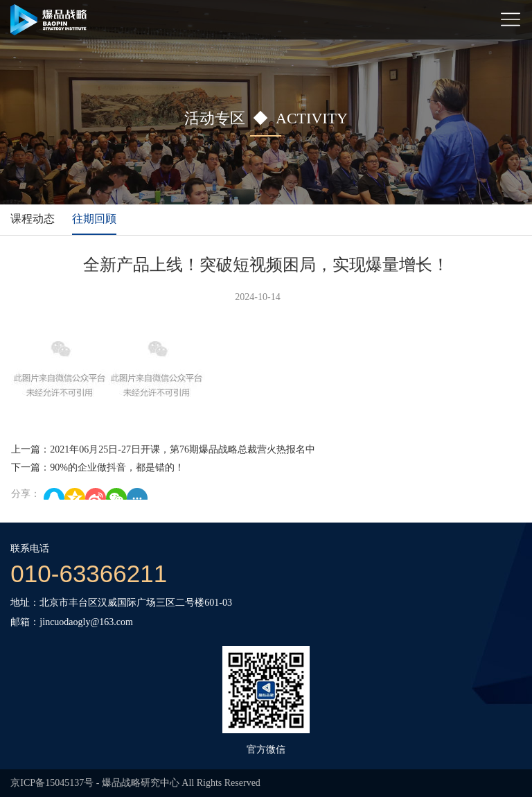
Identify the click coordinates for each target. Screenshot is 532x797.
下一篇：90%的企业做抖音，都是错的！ (98, 467)
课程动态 (33, 219)
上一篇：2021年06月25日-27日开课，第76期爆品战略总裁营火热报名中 (163, 449)
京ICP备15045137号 (52, 783)
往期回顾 (94, 219)
